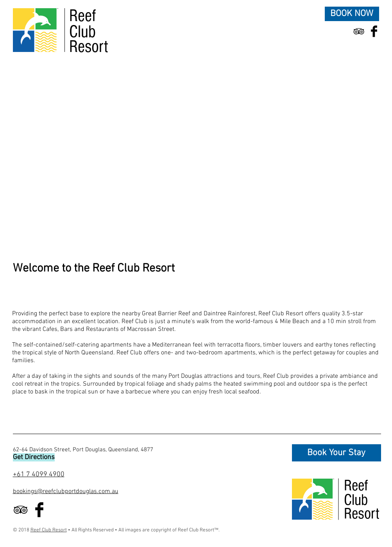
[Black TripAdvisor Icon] (359, 31)
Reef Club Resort (49, 530)
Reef (83, 16)
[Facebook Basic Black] (374, 31)
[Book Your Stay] (337, 453)
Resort (89, 47)
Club (82, 32)
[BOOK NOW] (352, 14)
